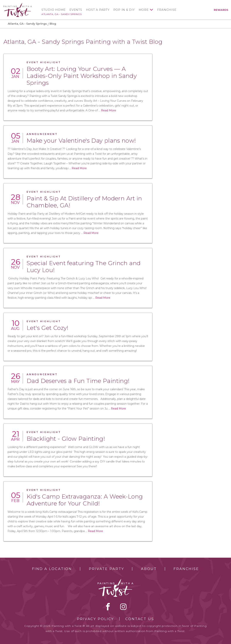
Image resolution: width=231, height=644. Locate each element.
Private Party (106, 569)
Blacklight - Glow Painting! (66, 439)
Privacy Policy (95, 619)
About (149, 569)
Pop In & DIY (124, 10)
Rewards (221, 10)
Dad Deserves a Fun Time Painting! (78, 381)
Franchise (167, 10)
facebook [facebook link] (108, 607)
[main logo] (18, 5)
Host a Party (98, 10)
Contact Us (140, 619)
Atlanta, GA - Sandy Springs (62, 14)
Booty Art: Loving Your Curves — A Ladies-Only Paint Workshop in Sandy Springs (82, 76)
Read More (109, 110)
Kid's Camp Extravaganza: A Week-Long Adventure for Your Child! (85, 500)
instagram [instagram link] (123, 607)
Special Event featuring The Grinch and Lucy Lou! (84, 267)
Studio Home (54, 10)
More (144, 10)
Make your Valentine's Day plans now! (81, 141)
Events (76, 10)
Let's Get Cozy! (48, 328)
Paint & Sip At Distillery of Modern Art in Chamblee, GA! (84, 202)
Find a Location (52, 569)
